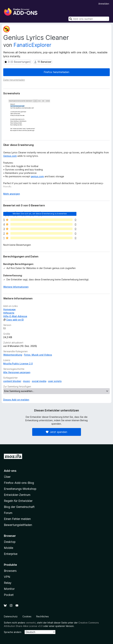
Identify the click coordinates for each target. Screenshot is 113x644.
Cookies (27, 616)
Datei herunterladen (14, 80)
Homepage (9, 309)
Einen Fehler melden (17, 519)
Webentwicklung (13, 355)
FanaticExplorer (32, 45)
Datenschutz (11, 616)
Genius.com (10, 156)
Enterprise (11, 554)
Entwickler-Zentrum (17, 495)
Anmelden (104, 4)
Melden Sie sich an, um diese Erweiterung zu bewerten (40, 214)
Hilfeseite (9, 313)
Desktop (10, 542)
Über (7, 477)
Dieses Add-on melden (16, 400)
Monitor (9, 589)
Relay (8, 583)
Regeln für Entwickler (18, 501)
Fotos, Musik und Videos (38, 355)
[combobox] (89, 19)
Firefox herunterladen (56, 72)
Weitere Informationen (16, 287)
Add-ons (10, 471)
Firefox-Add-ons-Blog (19, 483)
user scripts (55, 381)
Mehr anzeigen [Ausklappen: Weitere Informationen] (12, 194)
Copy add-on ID (13, 320)
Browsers (10, 571)
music (27, 381)
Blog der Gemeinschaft (19, 507)
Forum (8, 513)
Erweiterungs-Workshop (20, 489)
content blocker (12, 381)
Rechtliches (43, 616)
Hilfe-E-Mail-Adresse (15, 316)
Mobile (9, 548)
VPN (7, 577)
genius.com (37, 176)
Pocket (9, 595)
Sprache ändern (13, 632)
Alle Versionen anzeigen (17, 372)
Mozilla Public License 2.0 (18, 364)
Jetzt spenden (56, 432)
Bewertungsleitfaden (18, 525)
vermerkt (31, 623)
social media (39, 381)
